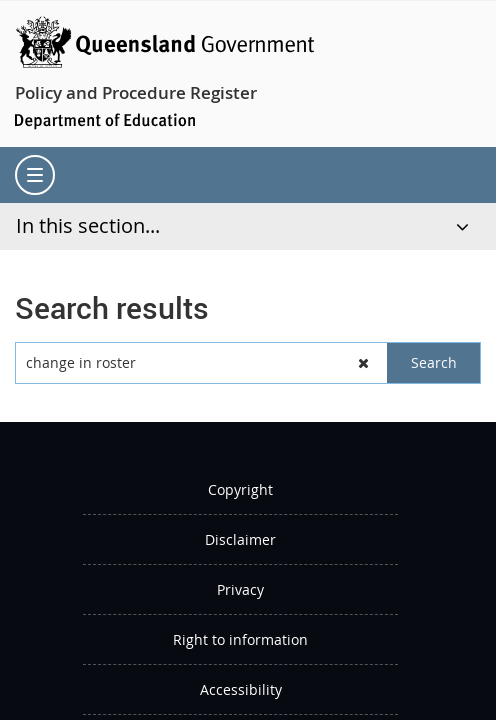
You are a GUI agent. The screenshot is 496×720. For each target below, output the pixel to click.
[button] (364, 363)
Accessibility (241, 689)
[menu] (35, 175)
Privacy (240, 589)
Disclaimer (240, 539)
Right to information (240, 639)
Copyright (240, 489)
